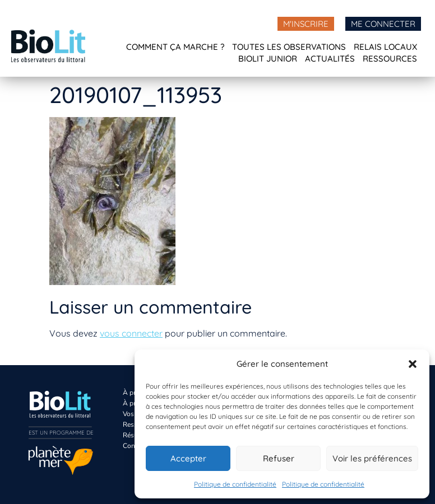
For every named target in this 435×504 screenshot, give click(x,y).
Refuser (279, 458)
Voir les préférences (372, 458)
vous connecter (131, 333)
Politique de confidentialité (235, 484)
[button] (413, 364)
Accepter (188, 458)
